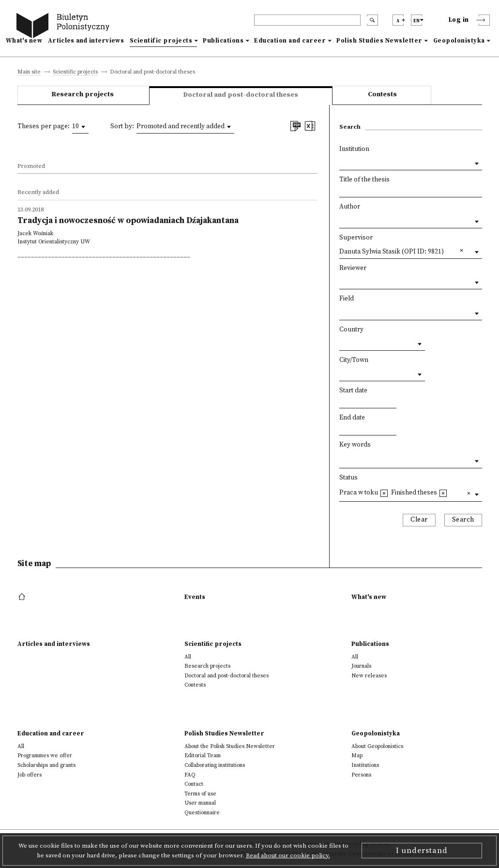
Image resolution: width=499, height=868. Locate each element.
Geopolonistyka (459, 41)
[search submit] (372, 20)
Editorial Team (203, 756)
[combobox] (80, 127)
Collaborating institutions (215, 765)
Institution (354, 149)
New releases (369, 676)
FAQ (190, 775)
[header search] (307, 20)
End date (352, 418)
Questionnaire (202, 813)
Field (347, 299)
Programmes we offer (45, 756)
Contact (194, 784)
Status (348, 478)
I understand (422, 851)
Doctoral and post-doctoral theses (227, 676)
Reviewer (353, 268)
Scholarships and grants (46, 765)
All (188, 657)
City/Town (354, 360)
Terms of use (200, 794)
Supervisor (356, 238)
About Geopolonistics (377, 746)
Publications (223, 41)
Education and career (290, 41)
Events (195, 597)
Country (351, 330)
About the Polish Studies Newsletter (230, 746)
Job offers (30, 775)
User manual (200, 803)
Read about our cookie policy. (288, 855)
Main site (29, 72)
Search (463, 520)
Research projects (83, 95)
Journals (361, 666)
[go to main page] (65, 27)
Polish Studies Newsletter (379, 41)
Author (350, 207)
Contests (382, 95)
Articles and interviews (86, 41)
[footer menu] (23, 597)
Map (357, 756)
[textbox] (342, 459)
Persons (361, 775)
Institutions (365, 765)
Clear (419, 520)
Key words (355, 445)
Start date (353, 391)
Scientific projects (161, 41)
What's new (24, 41)
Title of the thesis (364, 180)
